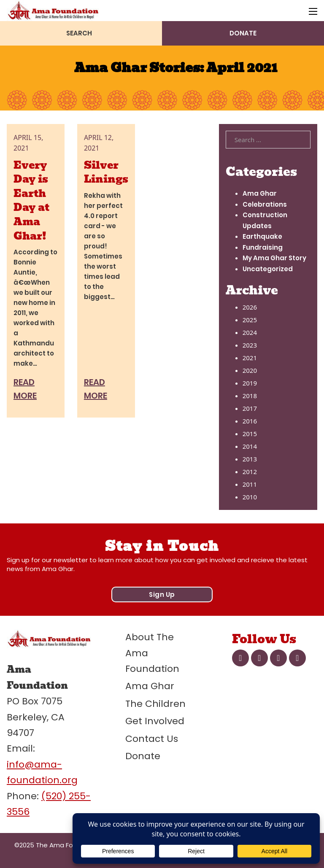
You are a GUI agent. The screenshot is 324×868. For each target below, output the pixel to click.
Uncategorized (268, 269)
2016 (250, 421)
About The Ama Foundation (152, 653)
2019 (250, 383)
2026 (250, 307)
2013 (250, 459)
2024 (250, 332)
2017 (250, 408)
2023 (250, 345)
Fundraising (263, 247)
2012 (250, 472)
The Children (155, 704)
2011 (250, 484)
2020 (250, 370)
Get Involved (155, 721)
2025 (250, 320)
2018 (250, 396)
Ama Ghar (260, 193)
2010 (250, 497)
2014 (250, 446)
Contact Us (152, 739)
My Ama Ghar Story (274, 258)
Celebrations (265, 204)
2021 (250, 358)
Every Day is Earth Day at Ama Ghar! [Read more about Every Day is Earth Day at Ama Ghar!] (31, 201)
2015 (250, 434)
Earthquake (262, 236)
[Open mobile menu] (313, 11)
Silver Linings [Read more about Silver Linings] (106, 172)
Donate (143, 756)
